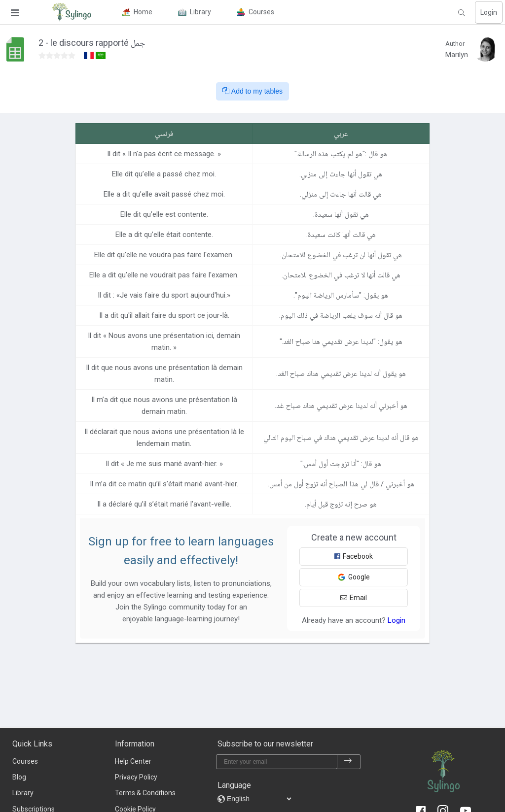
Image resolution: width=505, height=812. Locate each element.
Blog (19, 777)
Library (23, 793)
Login (489, 12)
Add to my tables (252, 91)
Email (354, 598)
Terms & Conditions (145, 793)
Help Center (133, 761)
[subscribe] (348, 762)
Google (354, 577)
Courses (25, 761)
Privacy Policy (136, 777)
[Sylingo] (72, 12)
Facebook (354, 556)
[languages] (259, 799)
